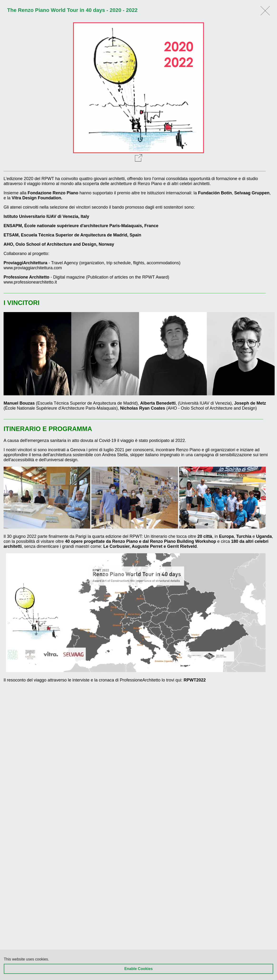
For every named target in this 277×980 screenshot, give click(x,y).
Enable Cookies (138, 969)
